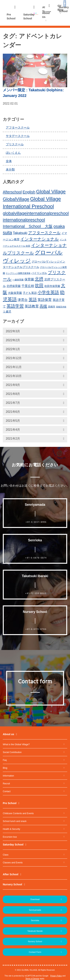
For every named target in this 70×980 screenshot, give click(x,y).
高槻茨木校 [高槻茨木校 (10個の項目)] (61, 307)
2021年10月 (14, 376)
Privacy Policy (56, 976)
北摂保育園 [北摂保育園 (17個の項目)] (14, 286)
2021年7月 (13, 403)
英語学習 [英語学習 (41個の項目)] (15, 306)
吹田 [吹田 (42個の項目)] (39, 285)
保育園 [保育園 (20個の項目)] (29, 279)
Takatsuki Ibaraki (35, 931)
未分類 (10, 169)
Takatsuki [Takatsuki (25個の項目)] (20, 233)
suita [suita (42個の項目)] (7, 233)
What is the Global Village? (16, 744)
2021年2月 (13, 439)
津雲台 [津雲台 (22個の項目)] (23, 300)
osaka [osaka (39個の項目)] (59, 226)
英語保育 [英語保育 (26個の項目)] (45, 300)
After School (11, 874)
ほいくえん (13, 153)
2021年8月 (13, 394)
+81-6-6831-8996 (36, 522)
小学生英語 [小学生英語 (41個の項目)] (48, 292)
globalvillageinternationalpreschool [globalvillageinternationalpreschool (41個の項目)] (36, 213)
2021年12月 (14, 358)
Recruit (6, 784)
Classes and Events (13, 863)
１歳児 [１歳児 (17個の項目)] (7, 311)
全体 (9, 161)
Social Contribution (12, 752)
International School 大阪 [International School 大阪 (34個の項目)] (28, 226)
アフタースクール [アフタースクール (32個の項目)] (44, 233)
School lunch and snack (15, 821)
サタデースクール (18, 136)
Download (35, 899)
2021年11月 (14, 367)
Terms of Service (32, 979)
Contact (7, 791)
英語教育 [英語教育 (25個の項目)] (32, 306)
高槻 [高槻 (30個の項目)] (43, 306)
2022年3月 (13, 331)
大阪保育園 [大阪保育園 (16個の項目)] (15, 293)
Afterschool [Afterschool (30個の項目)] (12, 192)
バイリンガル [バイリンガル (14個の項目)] (39, 273)
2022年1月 (13, 349)
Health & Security (11, 829)
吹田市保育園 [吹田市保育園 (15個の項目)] (52, 286)
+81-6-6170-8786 (36, 629)
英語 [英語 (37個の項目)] (33, 300)
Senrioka (35, 920)
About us (8, 734)
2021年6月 (13, 412)
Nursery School (12, 884)
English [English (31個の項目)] (29, 192)
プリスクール (15, 144)
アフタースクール (18, 128)
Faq (5, 760)
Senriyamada (35, 910)
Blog (5, 768)
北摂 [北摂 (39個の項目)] (39, 279)
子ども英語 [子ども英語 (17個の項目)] (30, 293)
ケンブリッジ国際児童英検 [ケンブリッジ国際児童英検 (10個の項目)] (18, 273)
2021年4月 (13, 430)
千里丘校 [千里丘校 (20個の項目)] (28, 286)
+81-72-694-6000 (36, 594)
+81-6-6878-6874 (36, 558)
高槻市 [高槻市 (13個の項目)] (52, 307)
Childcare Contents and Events (18, 813)
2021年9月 (13, 385)
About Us (46, 15)
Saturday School (29, 16)
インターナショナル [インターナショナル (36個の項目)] (40, 239)
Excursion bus (10, 837)
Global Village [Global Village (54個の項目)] (51, 192)
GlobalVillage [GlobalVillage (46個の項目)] (16, 199)
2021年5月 (13, 421)
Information (8, 776)
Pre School (11, 16)
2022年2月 (13, 340)
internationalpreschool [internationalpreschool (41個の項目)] (24, 220)
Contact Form (35, 952)
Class (6, 855)
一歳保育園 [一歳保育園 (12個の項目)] (18, 280)
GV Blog (60, 8)
